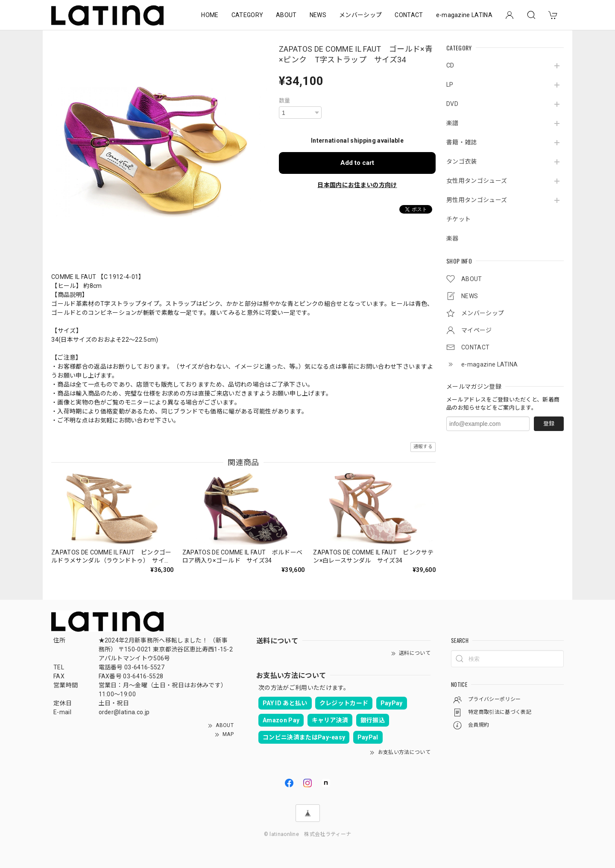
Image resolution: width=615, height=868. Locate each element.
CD (450, 65)
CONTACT (409, 15)
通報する (423, 447)
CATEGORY (247, 15)
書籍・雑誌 (462, 142)
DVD (452, 104)
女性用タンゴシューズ (477, 181)
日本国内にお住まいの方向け (357, 185)
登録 (549, 424)
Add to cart (357, 163)
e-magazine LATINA (464, 15)
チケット (458, 219)
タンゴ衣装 (462, 161)
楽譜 (452, 123)
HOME (210, 15)
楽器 (452, 238)
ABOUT (286, 15)
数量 (285, 101)
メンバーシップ (360, 15)
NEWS (318, 15)
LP (450, 85)
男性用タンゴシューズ (477, 200)
